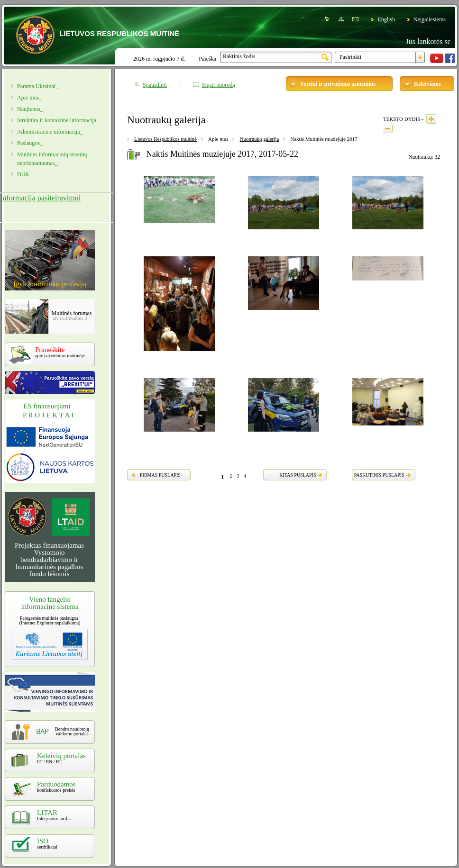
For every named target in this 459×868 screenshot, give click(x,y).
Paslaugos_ (30, 143)
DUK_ (25, 174)
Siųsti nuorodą (219, 85)
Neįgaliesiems (430, 19)
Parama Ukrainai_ (38, 86)
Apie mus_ (29, 98)
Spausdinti (155, 85)
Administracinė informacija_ (50, 132)
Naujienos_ (30, 109)
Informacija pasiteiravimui (40, 198)
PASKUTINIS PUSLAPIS (379, 475)
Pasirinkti (350, 57)
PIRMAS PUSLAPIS (160, 475)
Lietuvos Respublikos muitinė (165, 139)
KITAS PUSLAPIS (298, 475)
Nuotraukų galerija (259, 139)
